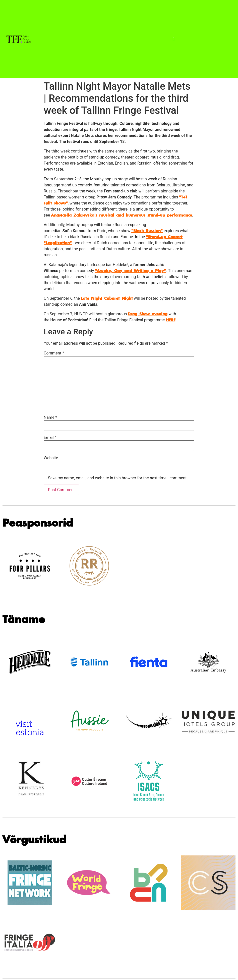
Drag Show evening (148, 314)
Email (50, 438)
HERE (171, 320)
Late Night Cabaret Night (107, 298)
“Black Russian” (147, 231)
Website (51, 458)
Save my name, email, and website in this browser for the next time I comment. (118, 478)
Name (50, 418)
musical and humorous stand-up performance (122, 215)
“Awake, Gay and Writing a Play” (130, 271)
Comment (54, 353)
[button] (174, 39)
